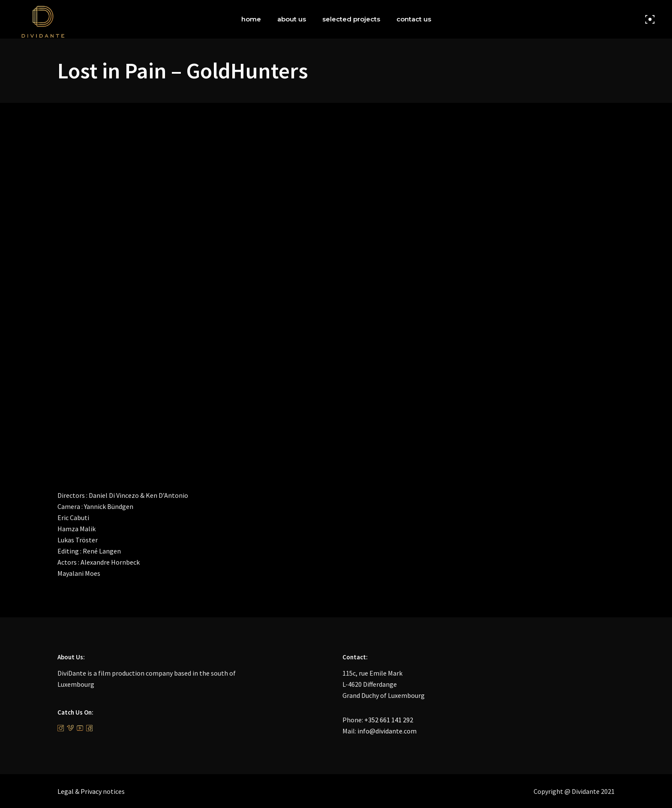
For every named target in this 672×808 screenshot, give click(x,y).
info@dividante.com (387, 731)
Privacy (91, 791)
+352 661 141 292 (389, 720)
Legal (66, 791)
